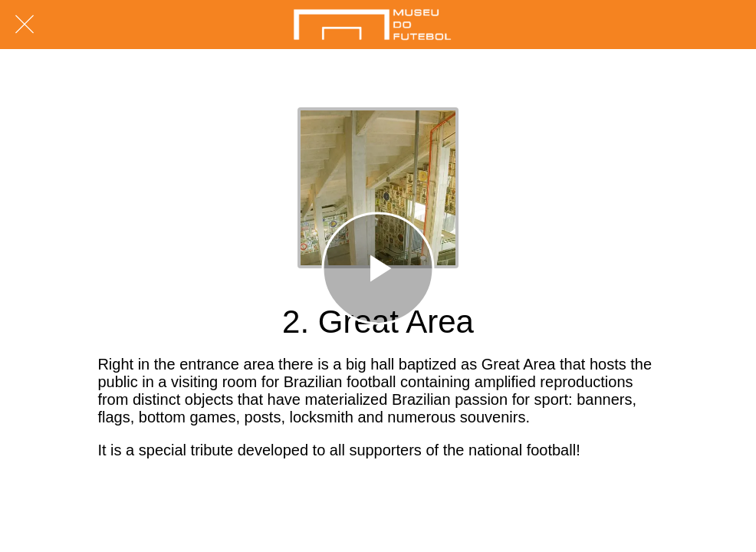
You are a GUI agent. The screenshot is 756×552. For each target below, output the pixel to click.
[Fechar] (25, 25)
